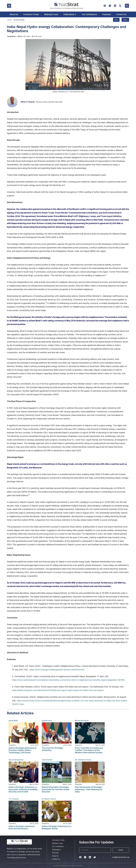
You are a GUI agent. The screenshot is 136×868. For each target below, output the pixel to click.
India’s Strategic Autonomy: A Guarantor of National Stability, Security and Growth (23, 789)
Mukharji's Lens (51, 14)
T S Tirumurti (14, 799)
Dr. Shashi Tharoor (49, 799)
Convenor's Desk (31, 14)
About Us (14, 14)
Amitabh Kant (47, 721)
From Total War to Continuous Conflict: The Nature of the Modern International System (89, 750)
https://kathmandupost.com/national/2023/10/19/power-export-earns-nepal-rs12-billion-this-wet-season (58, 690)
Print (116, 20)
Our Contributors (89, 14)
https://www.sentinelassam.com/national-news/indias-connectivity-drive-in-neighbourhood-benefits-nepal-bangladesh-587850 (68, 680)
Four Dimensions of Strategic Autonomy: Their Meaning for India (89, 789)
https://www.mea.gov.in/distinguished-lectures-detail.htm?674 (57, 670)
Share (125, 20)
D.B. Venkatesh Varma (83, 760)
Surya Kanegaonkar (16, 760)
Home (9, 20)
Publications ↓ (70, 14)
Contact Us (121, 14)
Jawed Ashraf (47, 760)
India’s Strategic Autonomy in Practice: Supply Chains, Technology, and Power (23, 750)
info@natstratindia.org (121, 857)
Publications (56, 850)
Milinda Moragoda (82, 721)
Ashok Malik (13, 721)
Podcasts (107, 14)
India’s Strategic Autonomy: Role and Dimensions (22, 827)
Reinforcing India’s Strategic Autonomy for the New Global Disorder (56, 789)
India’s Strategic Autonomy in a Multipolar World (57, 827)
